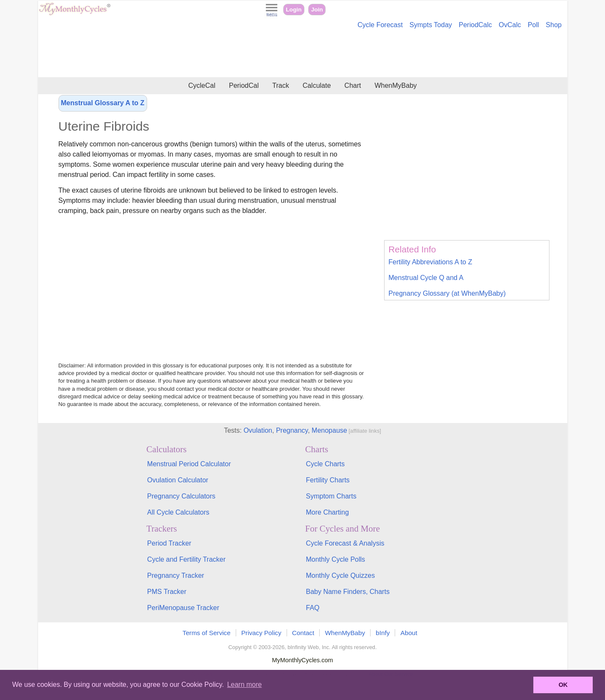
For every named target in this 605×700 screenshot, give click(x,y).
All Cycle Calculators (178, 512)
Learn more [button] (245, 685)
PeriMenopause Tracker (183, 608)
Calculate (317, 85)
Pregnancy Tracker (176, 575)
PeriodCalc (475, 25)
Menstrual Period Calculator (189, 464)
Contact (303, 633)
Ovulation (258, 430)
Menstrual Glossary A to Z (103, 103)
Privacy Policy (261, 633)
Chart (353, 85)
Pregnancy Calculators (181, 496)
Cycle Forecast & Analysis (345, 543)
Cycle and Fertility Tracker (186, 559)
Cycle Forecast (380, 25)
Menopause (329, 430)
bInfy (383, 633)
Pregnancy (292, 430)
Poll (534, 25)
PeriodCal (244, 85)
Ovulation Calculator (178, 480)
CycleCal (202, 85)
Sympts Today (431, 25)
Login (294, 10)
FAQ (312, 608)
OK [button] (563, 685)
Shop (553, 25)
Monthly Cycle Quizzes (340, 575)
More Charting (327, 512)
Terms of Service (207, 633)
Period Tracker (169, 543)
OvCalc (510, 25)
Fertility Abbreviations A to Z (430, 262)
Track (280, 85)
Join (317, 10)
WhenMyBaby (396, 85)
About (409, 633)
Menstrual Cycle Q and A (426, 278)
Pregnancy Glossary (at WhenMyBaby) (447, 293)
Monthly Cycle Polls (335, 559)
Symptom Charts (331, 496)
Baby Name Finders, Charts (347, 592)
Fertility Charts (328, 480)
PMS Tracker (167, 592)
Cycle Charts (325, 464)
